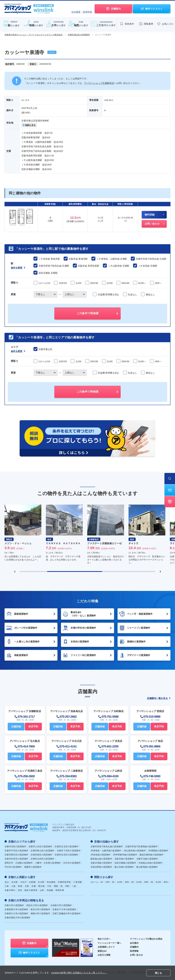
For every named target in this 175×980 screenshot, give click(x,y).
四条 (20, 886)
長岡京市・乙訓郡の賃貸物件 (19, 863)
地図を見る (29, 125)
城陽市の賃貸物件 (33, 867)
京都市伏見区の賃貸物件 (16, 859)
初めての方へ (104, 938)
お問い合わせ (136, 954)
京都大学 (14, 905)
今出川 (23, 882)
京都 (34, 886)
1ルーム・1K (97, 882)
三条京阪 (77, 882)
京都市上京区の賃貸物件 (40, 846)
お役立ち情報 (104, 954)
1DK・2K (110, 882)
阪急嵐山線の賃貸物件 (101, 859)
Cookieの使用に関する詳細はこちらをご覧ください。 (79, 973)
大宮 (49, 886)
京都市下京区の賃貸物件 (69, 850)
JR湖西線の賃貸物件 (158, 850)
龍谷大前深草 (31, 890)
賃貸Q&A (102, 951)
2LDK (139, 882)
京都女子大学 (64, 909)
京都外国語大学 (17, 917)
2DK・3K (129, 882)
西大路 (41, 886)
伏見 (20, 890)
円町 (67, 886)
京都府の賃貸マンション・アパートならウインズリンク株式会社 (34, 35)
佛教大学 (40, 913)
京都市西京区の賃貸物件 (16, 854)
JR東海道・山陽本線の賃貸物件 (106, 850)
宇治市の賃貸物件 (13, 867)
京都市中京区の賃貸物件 (16, 850)
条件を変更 (18, 268)
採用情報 (87, 12)
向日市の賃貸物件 (72, 863)
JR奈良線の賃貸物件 (100, 854)
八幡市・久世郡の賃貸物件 (48, 863)
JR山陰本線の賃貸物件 (135, 850)
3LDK (158, 882)
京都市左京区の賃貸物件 (66, 846)
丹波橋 (50, 890)
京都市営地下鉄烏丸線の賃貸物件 (107, 846)
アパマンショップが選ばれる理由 (146, 938)
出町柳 (32, 882)
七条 (14, 886)
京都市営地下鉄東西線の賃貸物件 (142, 846)
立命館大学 (61, 905)
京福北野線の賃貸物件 (101, 867)
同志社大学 (37, 905)
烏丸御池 (51, 882)
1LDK (120, 882)
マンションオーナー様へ (109, 942)
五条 (27, 886)
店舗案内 (134, 946)
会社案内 (134, 942)
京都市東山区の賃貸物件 (79, 35)
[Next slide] (160, 572)
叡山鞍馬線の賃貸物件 (147, 867)
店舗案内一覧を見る (159, 698)
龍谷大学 (40, 909)
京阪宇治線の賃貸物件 (147, 859)
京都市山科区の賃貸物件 (42, 859)
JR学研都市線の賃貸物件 (125, 854)
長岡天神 (60, 890)
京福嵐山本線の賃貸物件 (150, 863)
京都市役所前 (64, 882)
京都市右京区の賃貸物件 (66, 854)
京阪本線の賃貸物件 (124, 859)
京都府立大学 (16, 913)
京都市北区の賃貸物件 (15, 846)
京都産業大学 (16, 909)
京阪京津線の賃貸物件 (101, 863)
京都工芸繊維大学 (67, 913)
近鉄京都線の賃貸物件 (125, 863)
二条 (74, 886)
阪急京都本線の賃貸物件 (151, 854)
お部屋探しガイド (106, 946)
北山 (7, 882)
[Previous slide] (15, 572)
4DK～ (167, 882)
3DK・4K (149, 882)
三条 (7, 886)
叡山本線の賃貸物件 (124, 867)
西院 (56, 886)
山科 (42, 890)
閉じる (158, 973)
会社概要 (76, 12)
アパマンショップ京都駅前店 (99, 83)
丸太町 (41, 882)
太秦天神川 (10, 890)
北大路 (15, 882)
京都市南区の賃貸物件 (41, 854)
